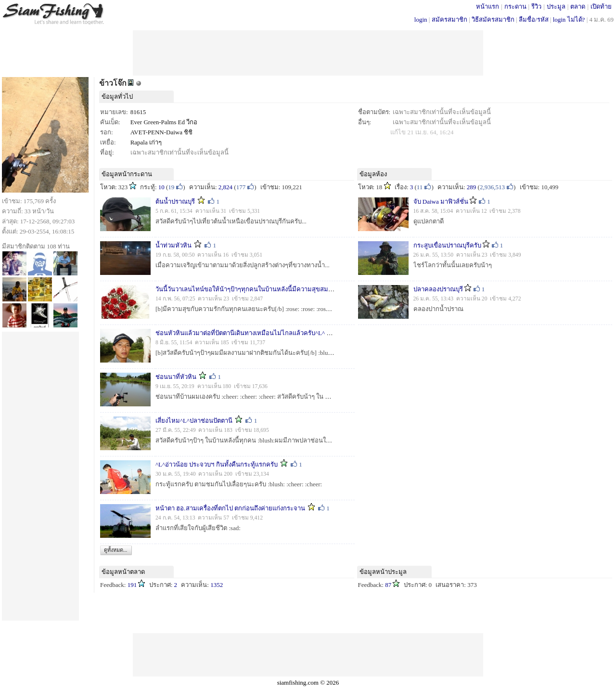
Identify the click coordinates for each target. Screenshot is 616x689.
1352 (217, 585)
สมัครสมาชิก (449, 19)
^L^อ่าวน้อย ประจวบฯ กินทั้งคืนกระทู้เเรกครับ (217, 464)
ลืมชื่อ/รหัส (534, 19)
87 (388, 585)
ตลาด (578, 6)
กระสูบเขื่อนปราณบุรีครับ (447, 245)
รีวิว (536, 6)
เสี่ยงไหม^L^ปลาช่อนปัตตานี (194, 421)
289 (472, 187)
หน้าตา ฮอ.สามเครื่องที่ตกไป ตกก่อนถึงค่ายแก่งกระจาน (230, 508)
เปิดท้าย (601, 6)
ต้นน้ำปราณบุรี (175, 201)
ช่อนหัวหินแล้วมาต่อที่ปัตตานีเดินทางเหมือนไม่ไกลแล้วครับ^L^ (240, 333)
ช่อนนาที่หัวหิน (176, 377)
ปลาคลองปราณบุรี (438, 289)
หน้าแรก (488, 6)
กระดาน (515, 6)
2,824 (225, 187)
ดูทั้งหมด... (115, 550)
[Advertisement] (308, 52)
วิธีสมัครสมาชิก (493, 19)
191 (132, 585)
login (421, 19)
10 (161, 187)
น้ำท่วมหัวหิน (173, 245)
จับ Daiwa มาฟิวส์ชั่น (441, 201)
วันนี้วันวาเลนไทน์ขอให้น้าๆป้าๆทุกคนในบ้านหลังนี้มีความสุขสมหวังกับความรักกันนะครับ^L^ (281, 289)
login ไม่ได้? (569, 19)
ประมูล (556, 6)
